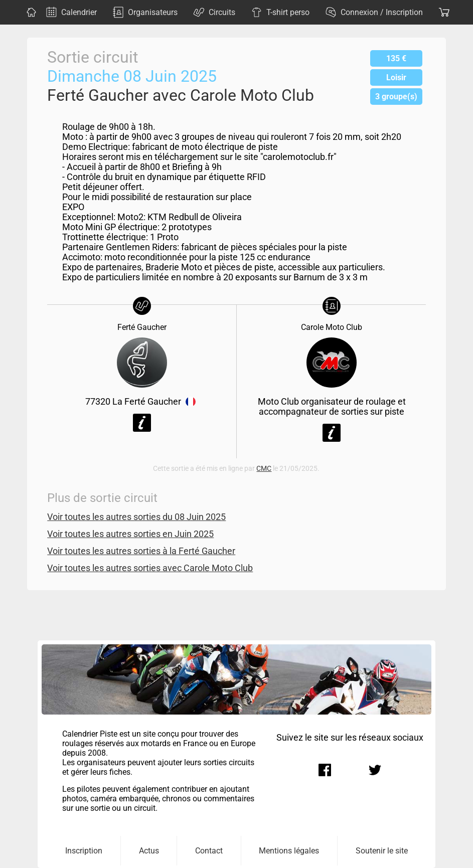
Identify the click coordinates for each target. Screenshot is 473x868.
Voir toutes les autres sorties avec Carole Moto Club (150, 568)
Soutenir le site (382, 851)
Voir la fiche (142, 423)
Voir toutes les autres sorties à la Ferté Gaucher (141, 551)
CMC (264, 469)
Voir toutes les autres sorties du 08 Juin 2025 (136, 517)
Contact (209, 851)
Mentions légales (289, 851)
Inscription (84, 851)
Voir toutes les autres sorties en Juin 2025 (130, 534)
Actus (149, 851)
